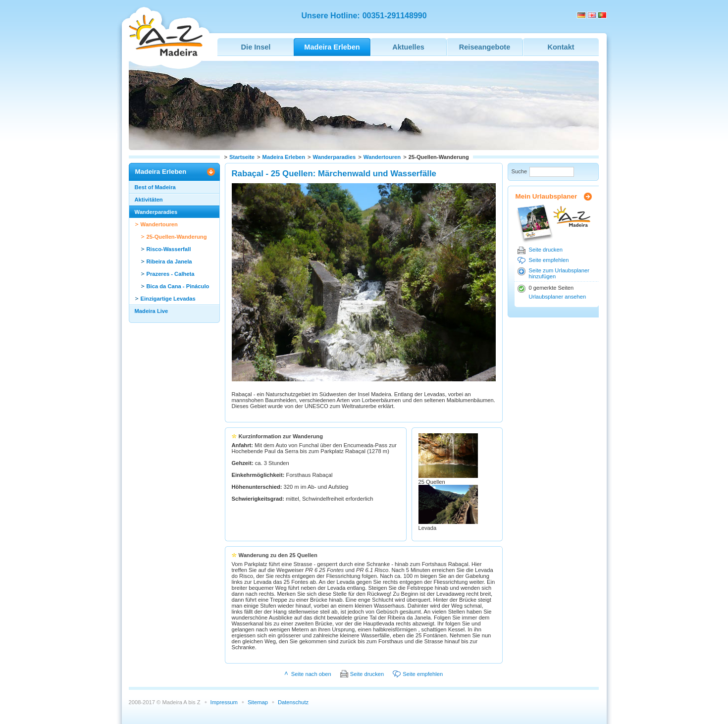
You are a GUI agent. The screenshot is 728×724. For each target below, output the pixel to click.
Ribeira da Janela (169, 261)
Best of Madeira (155, 187)
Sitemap (258, 702)
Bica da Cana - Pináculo (178, 286)
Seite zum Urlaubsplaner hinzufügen (559, 273)
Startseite (242, 157)
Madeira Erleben (284, 157)
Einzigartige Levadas (168, 299)
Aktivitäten (149, 200)
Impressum (224, 702)
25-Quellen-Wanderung (177, 237)
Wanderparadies (335, 157)
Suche (520, 171)
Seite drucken (546, 250)
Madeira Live (152, 311)
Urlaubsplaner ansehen (558, 297)
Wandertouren (382, 157)
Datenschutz (293, 702)
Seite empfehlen (549, 260)
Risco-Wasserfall (169, 249)
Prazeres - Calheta (171, 274)
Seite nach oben (311, 674)
